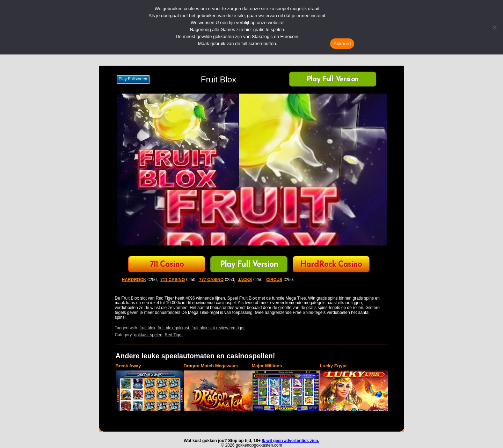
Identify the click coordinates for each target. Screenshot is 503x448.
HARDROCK (134, 280)
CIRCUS (274, 280)
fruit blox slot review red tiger (218, 328)
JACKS (245, 280)
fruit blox (147, 328)
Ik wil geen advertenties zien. (290, 441)
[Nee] (494, 27)
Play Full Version (333, 80)
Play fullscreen (133, 79)
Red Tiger (174, 335)
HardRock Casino (331, 265)
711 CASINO (173, 280)
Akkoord (342, 43)
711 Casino (167, 265)
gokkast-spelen (148, 335)
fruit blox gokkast (173, 328)
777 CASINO (211, 280)
